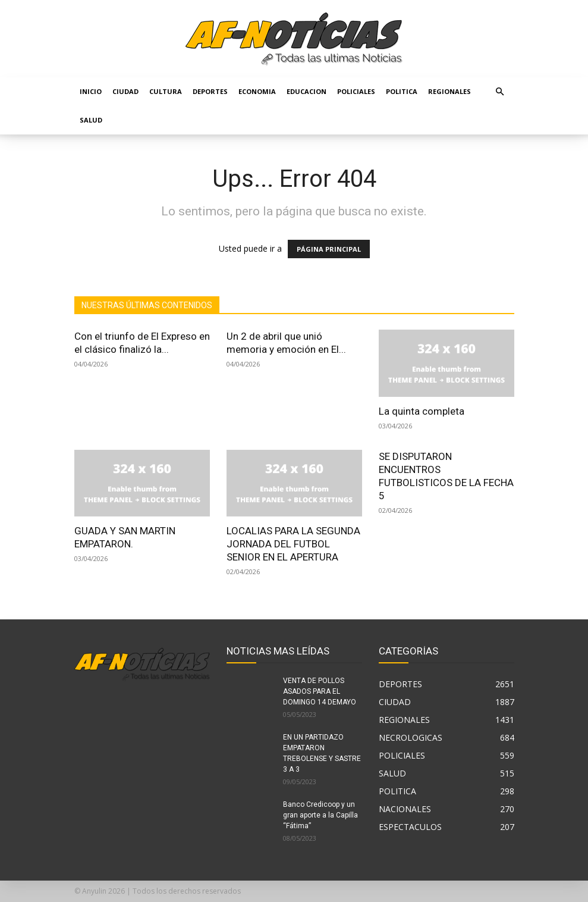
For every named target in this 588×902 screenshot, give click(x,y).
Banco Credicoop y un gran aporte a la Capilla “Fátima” (320, 815)
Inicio (91, 91)
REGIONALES (449, 91)
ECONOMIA (257, 91)
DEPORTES (210, 91)
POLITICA (402, 91)
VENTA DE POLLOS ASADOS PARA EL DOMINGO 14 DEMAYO (320, 691)
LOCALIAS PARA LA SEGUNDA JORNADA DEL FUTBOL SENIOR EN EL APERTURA (293, 544)
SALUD (91, 120)
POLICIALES (356, 91)
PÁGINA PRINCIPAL (329, 249)
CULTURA (166, 91)
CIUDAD (125, 91)
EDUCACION (306, 91)
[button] (500, 92)
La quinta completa (422, 411)
